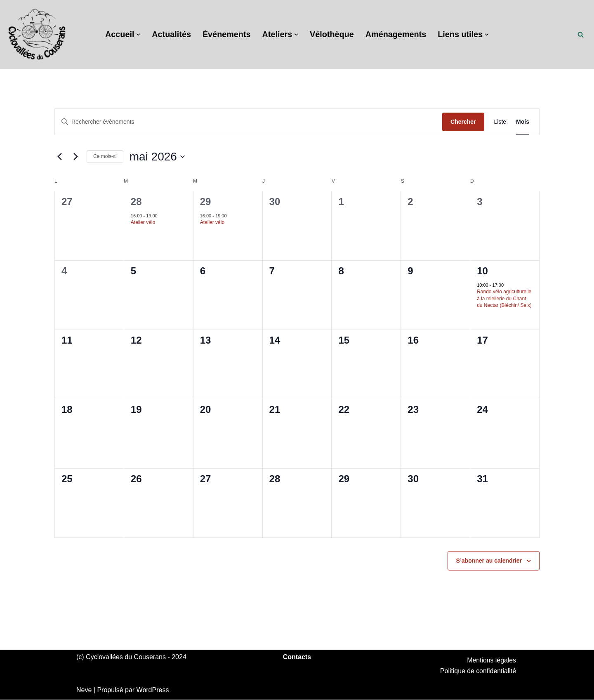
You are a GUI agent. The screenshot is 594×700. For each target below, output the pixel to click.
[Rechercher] (581, 34)
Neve (84, 690)
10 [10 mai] (482, 271)
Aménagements (397, 35)
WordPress (153, 690)
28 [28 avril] (136, 202)
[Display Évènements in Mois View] (523, 122)
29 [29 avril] (206, 202)
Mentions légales (491, 660)
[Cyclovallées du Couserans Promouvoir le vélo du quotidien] (37, 34)
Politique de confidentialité (478, 671)
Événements (226, 35)
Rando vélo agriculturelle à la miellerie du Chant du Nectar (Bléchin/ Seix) (504, 298)
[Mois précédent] (59, 157)
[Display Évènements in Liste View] (500, 122)
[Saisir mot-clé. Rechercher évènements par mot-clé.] (249, 122)
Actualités (170, 35)
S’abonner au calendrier (489, 561)
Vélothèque (332, 35)
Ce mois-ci (105, 156)
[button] (137, 35)
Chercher (463, 122)
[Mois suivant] (75, 157)
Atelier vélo (143, 222)
